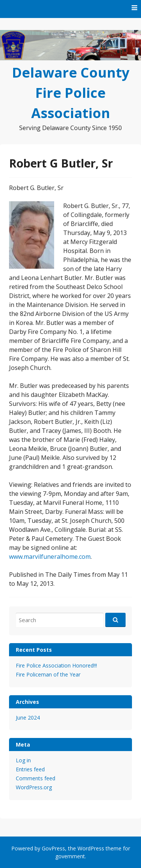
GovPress (53, 848)
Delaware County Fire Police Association (71, 93)
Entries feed (30, 769)
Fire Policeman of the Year (48, 674)
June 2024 (28, 718)
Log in (23, 760)
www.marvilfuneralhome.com (50, 557)
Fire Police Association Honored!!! (56, 665)
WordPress (91, 848)
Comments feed (36, 778)
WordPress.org (34, 787)
